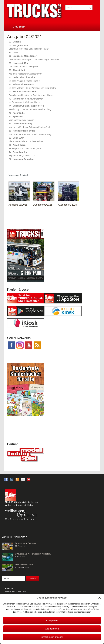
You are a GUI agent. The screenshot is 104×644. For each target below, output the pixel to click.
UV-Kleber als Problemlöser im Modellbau (33, 554)
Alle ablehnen (52, 629)
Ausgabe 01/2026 (67, 205)
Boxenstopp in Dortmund (26, 543)
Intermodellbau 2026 (24, 564)
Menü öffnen (19, 27)
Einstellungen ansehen (52, 637)
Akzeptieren (52, 620)
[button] (100, 598)
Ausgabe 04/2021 (25, 37)
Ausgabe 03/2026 (18, 205)
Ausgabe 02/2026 (43, 205)
